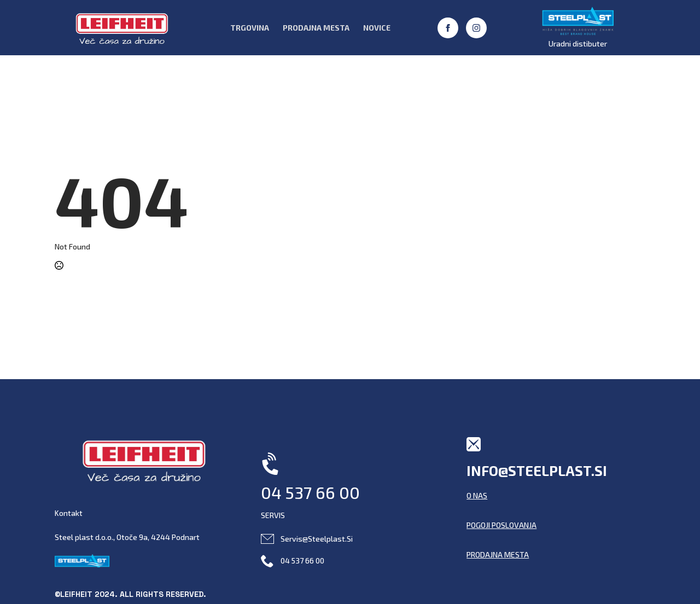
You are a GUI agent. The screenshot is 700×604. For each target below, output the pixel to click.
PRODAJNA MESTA (498, 554)
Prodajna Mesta (316, 28)
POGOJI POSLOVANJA (501, 525)
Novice (377, 28)
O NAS (477, 495)
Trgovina (250, 28)
